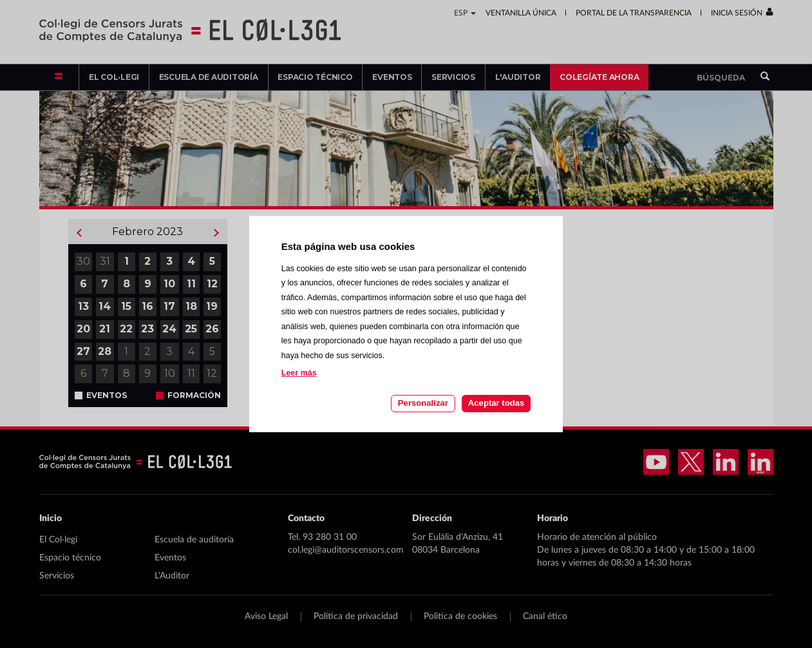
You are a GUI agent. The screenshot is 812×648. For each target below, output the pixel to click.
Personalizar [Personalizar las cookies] (423, 403)
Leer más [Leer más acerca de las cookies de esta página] (299, 373)
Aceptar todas (496, 403)
